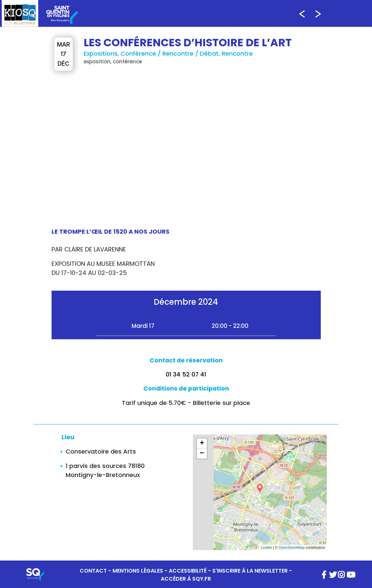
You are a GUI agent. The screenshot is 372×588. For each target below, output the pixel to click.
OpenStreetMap (292, 547)
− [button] (202, 454)
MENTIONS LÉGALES (138, 571)
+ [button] (202, 444)
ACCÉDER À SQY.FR (186, 579)
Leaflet (266, 547)
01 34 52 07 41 (186, 374)
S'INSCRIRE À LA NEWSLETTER (250, 571)
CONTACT (93, 571)
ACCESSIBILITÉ (188, 571)
